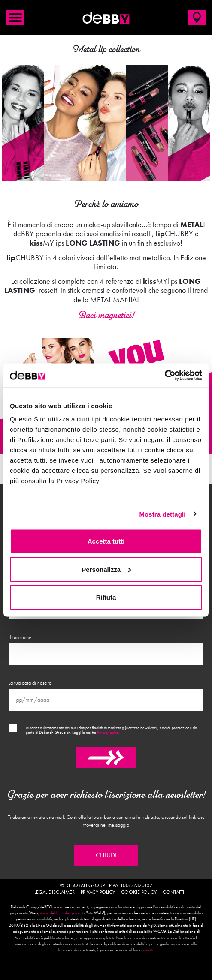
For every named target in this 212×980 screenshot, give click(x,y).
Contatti (173, 892)
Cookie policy (139, 892)
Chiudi (106, 855)
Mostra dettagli (162, 514)
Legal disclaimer (55, 892)
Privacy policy (108, 733)
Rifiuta (106, 597)
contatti (147, 950)
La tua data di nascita (30, 683)
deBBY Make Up (106, 18)
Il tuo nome (20, 637)
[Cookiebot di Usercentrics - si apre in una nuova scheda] (165, 376)
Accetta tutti (106, 541)
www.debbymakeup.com (61, 913)
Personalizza (106, 569)
